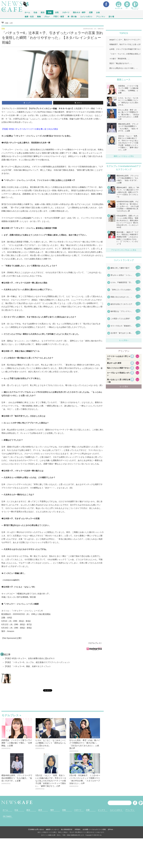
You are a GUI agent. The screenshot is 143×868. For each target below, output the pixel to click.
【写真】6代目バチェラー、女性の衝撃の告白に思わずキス (29, 658)
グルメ (47, 16)
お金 (98, 12)
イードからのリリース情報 (97, 829)
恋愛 (91, 12)
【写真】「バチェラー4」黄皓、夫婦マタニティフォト (27, 666)
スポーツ (66, 12)
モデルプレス (10, 715)
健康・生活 (29, 16)
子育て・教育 (59, 16)
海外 (52, 810)
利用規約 (78, 829)
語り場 (111, 16)
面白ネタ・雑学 (79, 12)
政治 (43, 12)
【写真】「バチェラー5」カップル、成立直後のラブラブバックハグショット (37, 662)
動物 (39, 16)
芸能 (50, 12)
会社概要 (85, 829)
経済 (40, 810)
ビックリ (102, 810)
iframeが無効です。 (53, 704)
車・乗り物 (72, 16)
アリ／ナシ (101, 16)
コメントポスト (86, 16)
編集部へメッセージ (52, 829)
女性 (57, 12)
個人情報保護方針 (67, 829)
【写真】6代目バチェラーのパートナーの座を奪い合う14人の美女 (30, 129)
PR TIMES (7, 816)
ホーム (5, 810)
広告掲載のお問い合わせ (36, 829)
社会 (35, 12)
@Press (111, 829)
